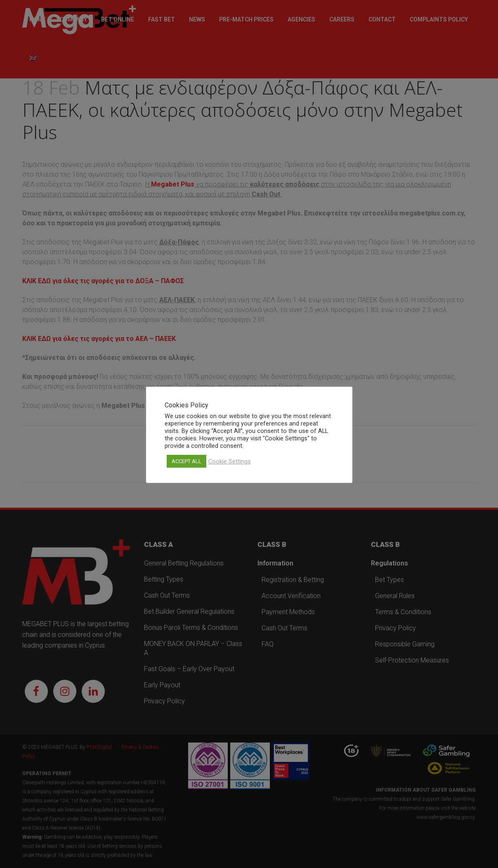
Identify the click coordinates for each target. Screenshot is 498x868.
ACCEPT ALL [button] (186, 461)
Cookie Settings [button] (230, 461)
